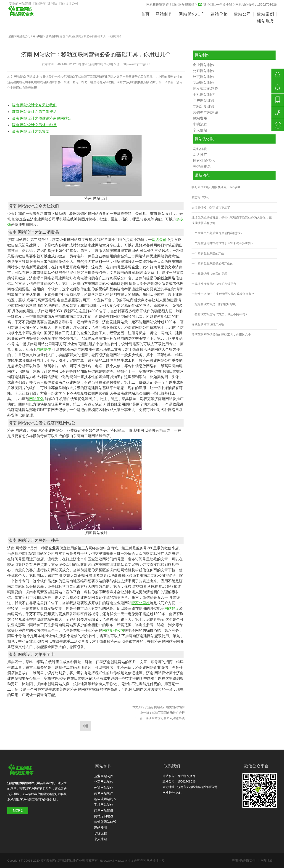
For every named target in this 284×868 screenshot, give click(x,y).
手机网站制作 (204, 95)
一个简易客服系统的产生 (208, 253)
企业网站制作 (204, 65)
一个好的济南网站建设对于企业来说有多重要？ (223, 243)
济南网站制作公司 (245, 860)
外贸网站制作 (204, 77)
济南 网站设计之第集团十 (32, 131)
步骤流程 (200, 124)
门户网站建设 (204, 100)
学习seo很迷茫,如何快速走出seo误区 (216, 187)
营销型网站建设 (55, 36)
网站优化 (200, 149)
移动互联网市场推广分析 (168, 713)
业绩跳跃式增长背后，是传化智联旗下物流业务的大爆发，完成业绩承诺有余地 (232, 220)
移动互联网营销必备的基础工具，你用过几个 (221, 335)
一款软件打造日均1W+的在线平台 (214, 284)
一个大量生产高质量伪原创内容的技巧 (217, 233)
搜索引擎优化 (204, 161)
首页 (145, 14)
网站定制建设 (204, 106)
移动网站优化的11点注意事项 (165, 718)
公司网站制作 (204, 71)
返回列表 (85, 726)
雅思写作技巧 (200, 197)
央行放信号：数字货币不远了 (211, 207)
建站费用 (200, 118)
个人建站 (200, 130)
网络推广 (200, 155)
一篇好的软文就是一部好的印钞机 (214, 304)
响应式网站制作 (205, 89)
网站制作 (38, 36)
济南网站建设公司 (19, 36)
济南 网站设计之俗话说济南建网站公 (42, 118)
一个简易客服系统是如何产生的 (212, 263)
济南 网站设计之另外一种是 (34, 125)
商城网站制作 (204, 83)
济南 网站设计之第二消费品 (34, 112)
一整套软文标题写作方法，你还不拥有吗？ (220, 314)
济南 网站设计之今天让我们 (34, 105)
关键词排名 (202, 167)
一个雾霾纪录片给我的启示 (209, 274)
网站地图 (268, 860)
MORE (18, 810)
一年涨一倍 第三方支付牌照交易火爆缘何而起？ (223, 294)
